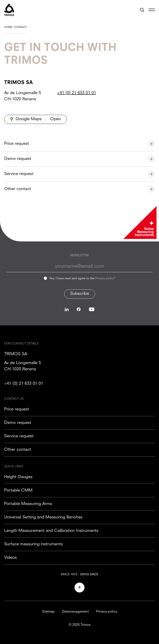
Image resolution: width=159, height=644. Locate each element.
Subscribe (80, 294)
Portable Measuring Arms (28, 504)
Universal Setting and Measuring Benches (43, 517)
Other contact (18, 450)
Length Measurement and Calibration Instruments (51, 531)
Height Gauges (18, 477)
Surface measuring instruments (33, 544)
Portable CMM (18, 490)
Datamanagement (75, 612)
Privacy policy (105, 278)
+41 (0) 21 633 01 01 (77, 93)
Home (8, 27)
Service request (19, 436)
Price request (17, 409)
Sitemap (48, 612)
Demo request (18, 423)
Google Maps (29, 119)
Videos (10, 558)
